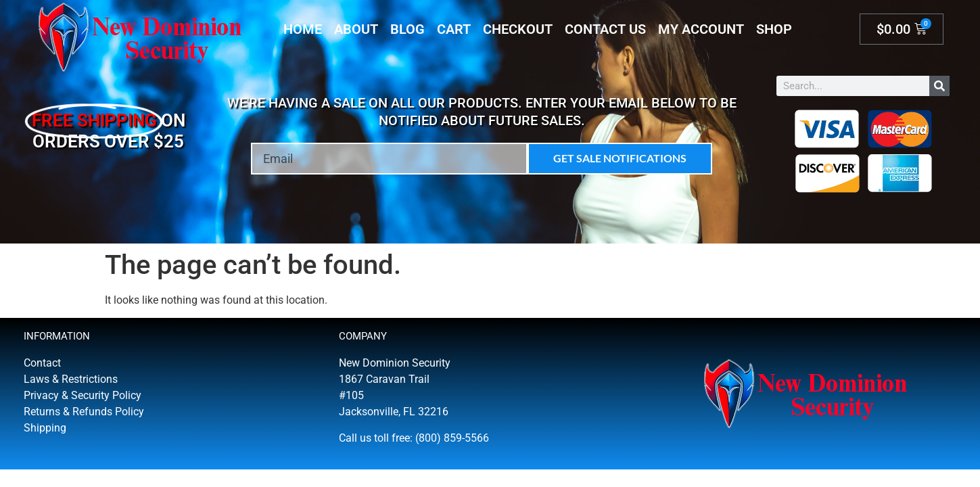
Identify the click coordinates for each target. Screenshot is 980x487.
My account (701, 29)
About (356, 29)
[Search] (939, 86)
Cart (454, 29)
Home (303, 29)
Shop (774, 29)
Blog (407, 29)
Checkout (518, 29)
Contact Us (605, 29)
